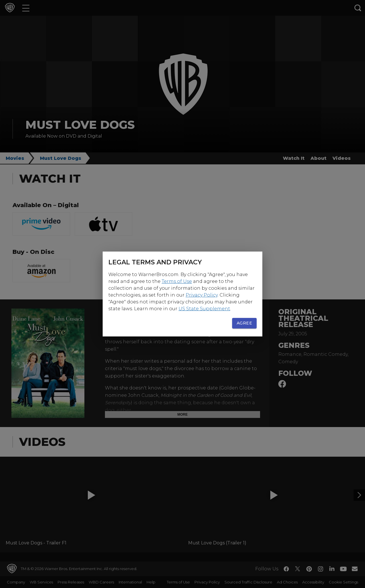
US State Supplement (204, 309)
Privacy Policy (202, 295)
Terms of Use (177, 281)
